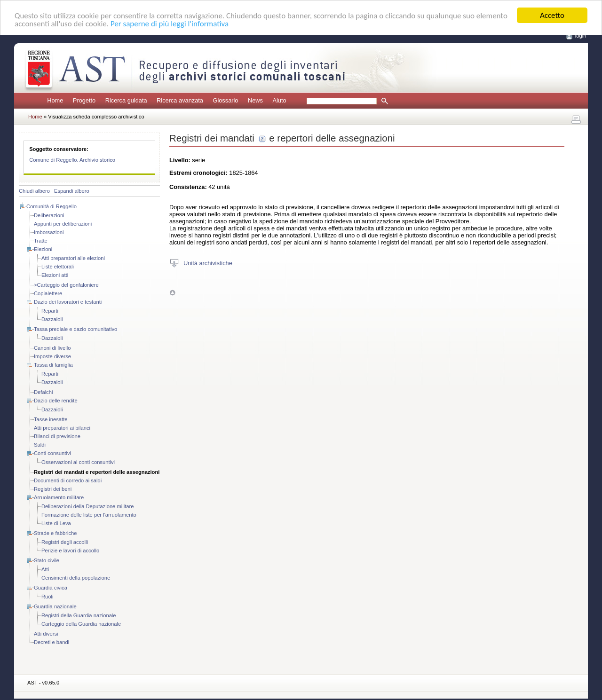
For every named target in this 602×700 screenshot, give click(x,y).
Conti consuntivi (52, 453)
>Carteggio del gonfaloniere (66, 285)
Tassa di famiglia (53, 365)
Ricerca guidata (126, 100)
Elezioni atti (55, 275)
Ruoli (48, 597)
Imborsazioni (49, 232)
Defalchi (43, 392)
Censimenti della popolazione (76, 578)
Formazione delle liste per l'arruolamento (89, 515)
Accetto (552, 15)
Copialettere (48, 293)
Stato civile (47, 560)
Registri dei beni (53, 489)
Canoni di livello (52, 348)
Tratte (41, 241)
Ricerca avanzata (180, 100)
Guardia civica (51, 588)
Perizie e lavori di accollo (70, 551)
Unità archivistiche (208, 263)
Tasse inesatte (51, 419)
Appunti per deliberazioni (63, 224)
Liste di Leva (56, 523)
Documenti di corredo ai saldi (68, 480)
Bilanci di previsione (57, 436)
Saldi (40, 445)
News (255, 100)
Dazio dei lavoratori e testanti (68, 302)
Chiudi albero (34, 191)
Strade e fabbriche (55, 533)
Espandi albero (72, 191)
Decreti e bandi (51, 642)
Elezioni (43, 249)
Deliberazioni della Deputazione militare (88, 506)
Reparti (50, 311)
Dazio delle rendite (56, 401)
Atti (45, 569)
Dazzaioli (52, 319)
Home (55, 100)
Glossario (225, 100)
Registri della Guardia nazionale (79, 615)
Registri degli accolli (65, 542)
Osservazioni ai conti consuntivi (78, 462)
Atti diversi (46, 634)
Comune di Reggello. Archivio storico (72, 160)
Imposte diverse (52, 356)
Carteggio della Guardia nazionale (81, 624)
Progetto (84, 100)
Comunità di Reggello (51, 206)
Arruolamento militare (59, 497)
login (581, 36)
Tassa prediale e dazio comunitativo (75, 329)
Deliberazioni (49, 215)
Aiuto (279, 100)
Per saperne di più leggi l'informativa (170, 23)
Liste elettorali (58, 267)
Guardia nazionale (55, 606)
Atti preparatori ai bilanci (62, 428)
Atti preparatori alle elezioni (73, 258)
